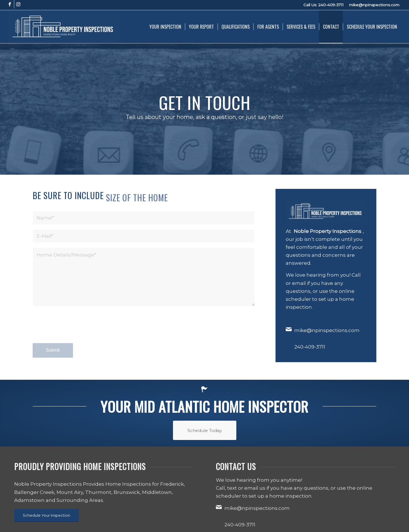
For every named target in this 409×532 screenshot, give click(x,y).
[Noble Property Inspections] (64, 27)
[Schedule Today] (205, 430)
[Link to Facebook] (10, 4)
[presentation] (76, 330)
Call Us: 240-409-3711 (324, 5)
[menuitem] (165, 27)
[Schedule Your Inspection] (46, 515)
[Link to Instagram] (18, 4)
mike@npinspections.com (374, 5)
